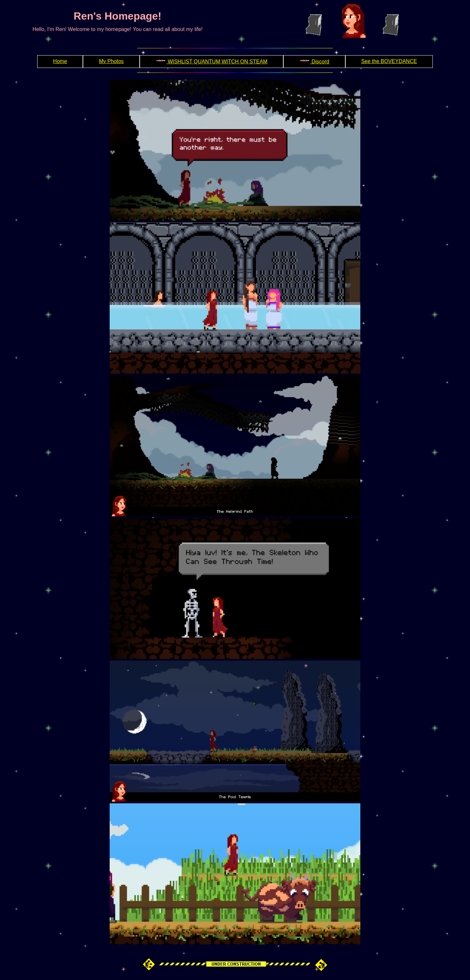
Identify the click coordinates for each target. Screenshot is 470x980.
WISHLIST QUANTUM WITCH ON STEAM (212, 62)
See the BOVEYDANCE (389, 61)
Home (60, 61)
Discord (314, 62)
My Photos (111, 61)
